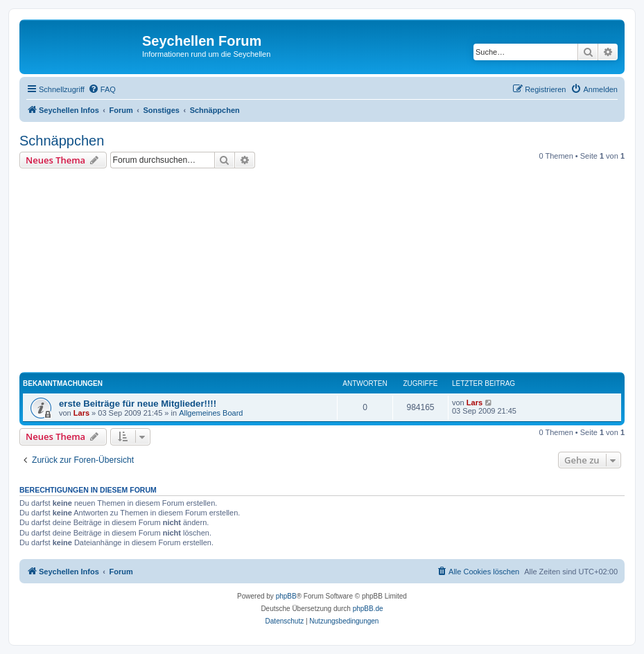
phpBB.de (368, 609)
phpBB (286, 596)
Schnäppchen (62, 141)
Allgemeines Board (211, 413)
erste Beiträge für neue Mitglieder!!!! (138, 404)
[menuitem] (102, 89)
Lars (81, 413)
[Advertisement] (332, 272)
